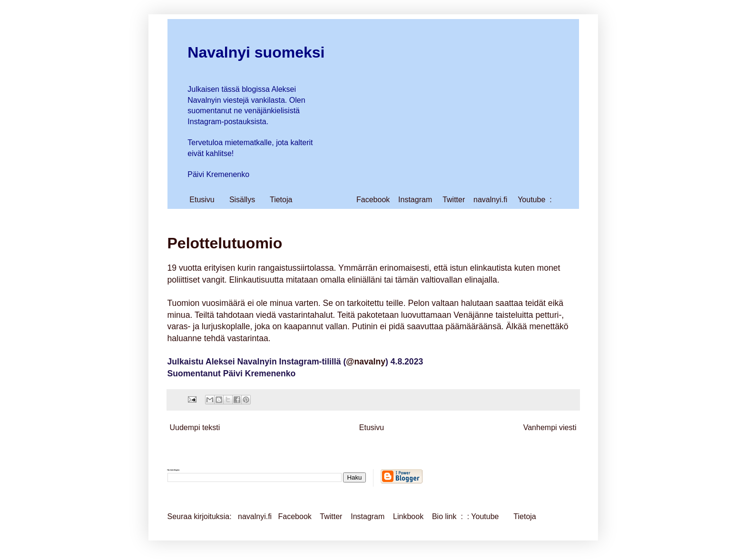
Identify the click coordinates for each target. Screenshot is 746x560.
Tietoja (281, 200)
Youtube (531, 200)
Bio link (445, 516)
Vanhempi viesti (550, 427)
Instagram (415, 200)
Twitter (454, 200)
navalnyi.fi (490, 200)
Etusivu (202, 200)
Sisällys (242, 200)
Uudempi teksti (195, 427)
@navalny (366, 362)
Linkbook (408, 516)
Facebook (373, 200)
